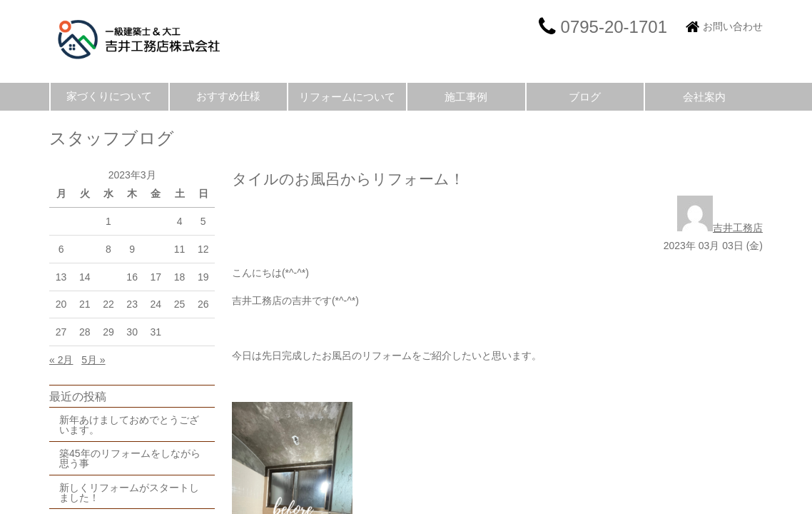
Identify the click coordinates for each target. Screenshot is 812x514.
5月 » (93, 360)
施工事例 (466, 97)
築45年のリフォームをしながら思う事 (130, 458)
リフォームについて (347, 97)
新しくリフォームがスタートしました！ (129, 493)
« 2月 (61, 360)
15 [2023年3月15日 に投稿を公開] (108, 277)
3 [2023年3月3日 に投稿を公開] (156, 221)
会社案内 (704, 97)
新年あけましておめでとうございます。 (129, 425)
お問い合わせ (733, 26)
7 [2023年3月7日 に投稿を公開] (85, 249)
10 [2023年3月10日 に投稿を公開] (156, 249)
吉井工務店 (720, 228)
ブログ (585, 97)
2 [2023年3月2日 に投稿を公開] (132, 221)
